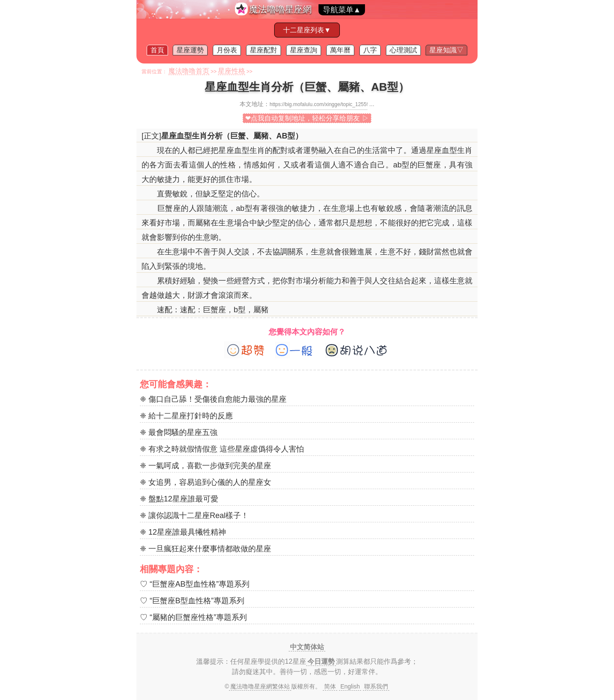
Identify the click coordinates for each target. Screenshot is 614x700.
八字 (370, 50)
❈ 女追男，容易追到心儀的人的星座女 (206, 482)
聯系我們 (376, 686)
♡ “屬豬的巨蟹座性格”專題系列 (193, 617)
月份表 (227, 50)
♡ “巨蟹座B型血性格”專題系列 (192, 601)
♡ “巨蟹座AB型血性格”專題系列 (195, 584)
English (350, 686)
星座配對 (264, 50)
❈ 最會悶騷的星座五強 (179, 432)
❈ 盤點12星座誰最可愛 (179, 499)
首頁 (157, 50)
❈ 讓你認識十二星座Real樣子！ (194, 516)
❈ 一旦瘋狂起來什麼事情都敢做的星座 (206, 549)
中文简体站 (307, 647)
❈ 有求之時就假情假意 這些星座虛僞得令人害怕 (222, 449)
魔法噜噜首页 (189, 71)
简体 (330, 686)
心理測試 (403, 50)
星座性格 (232, 71)
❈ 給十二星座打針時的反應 (186, 416)
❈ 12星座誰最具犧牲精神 (183, 532)
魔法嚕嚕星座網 (280, 9)
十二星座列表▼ (307, 30)
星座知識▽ (446, 50)
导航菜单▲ (342, 10)
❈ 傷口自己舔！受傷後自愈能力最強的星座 (213, 399)
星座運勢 (190, 50)
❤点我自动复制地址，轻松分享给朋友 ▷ (307, 118)
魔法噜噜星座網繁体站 (260, 686)
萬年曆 (340, 50)
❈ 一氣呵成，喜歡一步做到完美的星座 (206, 466)
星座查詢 (304, 50)
